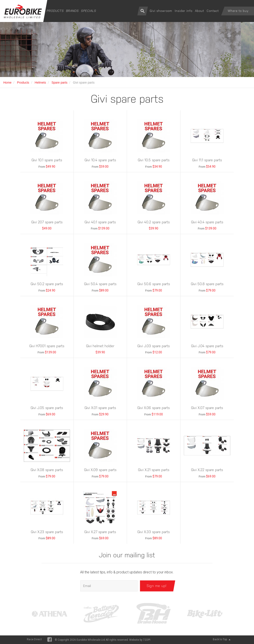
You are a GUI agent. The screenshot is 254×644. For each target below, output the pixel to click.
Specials (89, 11)
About (200, 11)
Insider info (184, 11)
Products (55, 11)
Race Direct (34, 639)
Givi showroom (161, 11)
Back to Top (222, 639)
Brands (72, 11)
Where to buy (238, 11)
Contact (213, 11)
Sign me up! (157, 586)
